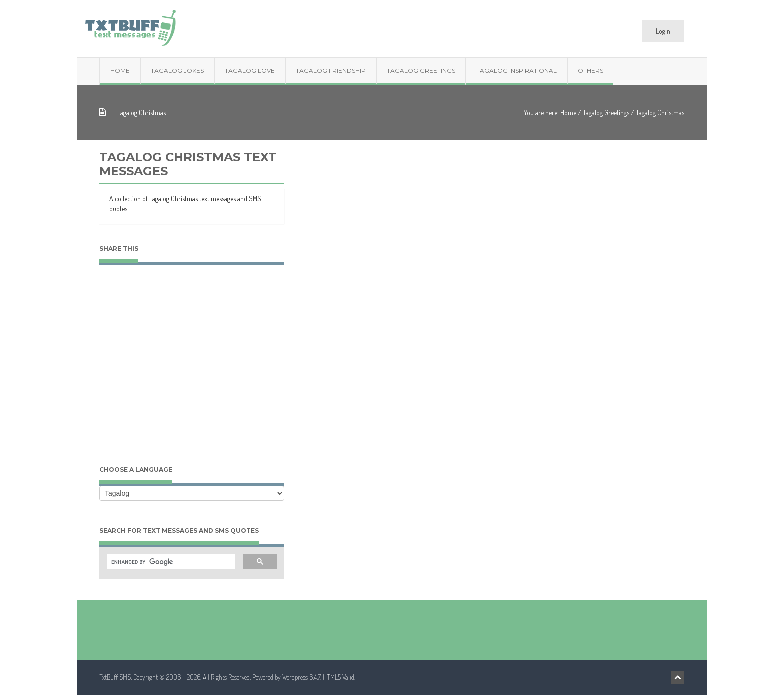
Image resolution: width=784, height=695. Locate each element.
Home (120, 71)
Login (663, 31)
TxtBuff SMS (115, 677)
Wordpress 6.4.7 (301, 677)
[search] (170, 562)
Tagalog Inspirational (517, 71)
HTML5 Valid (339, 677)
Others (591, 71)
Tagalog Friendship (331, 71)
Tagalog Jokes (177, 71)
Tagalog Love (250, 71)
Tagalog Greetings (421, 71)
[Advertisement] (192, 375)
